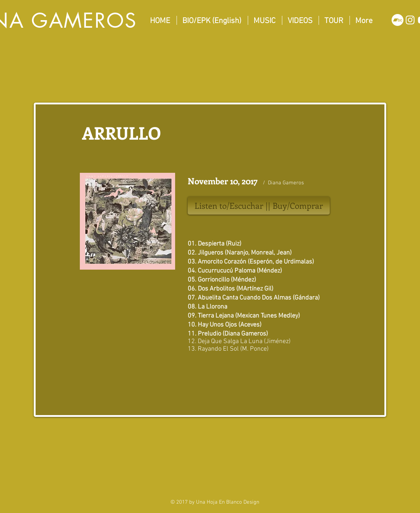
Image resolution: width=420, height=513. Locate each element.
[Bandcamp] (398, 20)
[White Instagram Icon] (410, 20)
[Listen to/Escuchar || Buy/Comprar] (259, 206)
